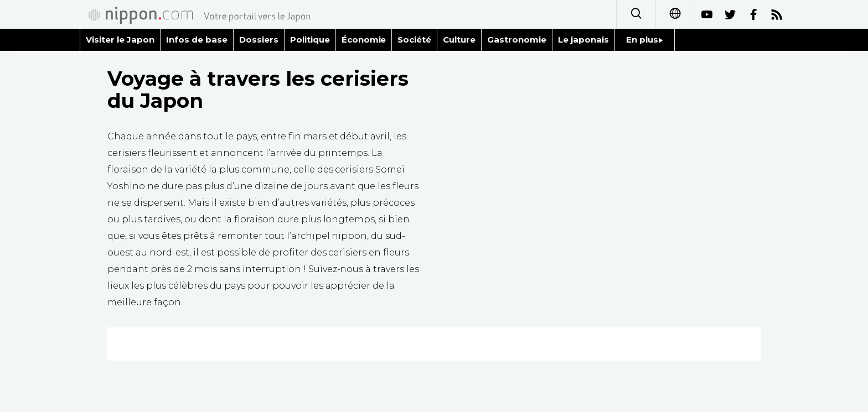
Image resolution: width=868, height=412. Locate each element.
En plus (645, 40)
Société (414, 40)
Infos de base (197, 40)
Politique (310, 40)
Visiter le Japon (120, 40)
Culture (459, 40)
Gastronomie (517, 40)
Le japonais (583, 40)
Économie (364, 40)
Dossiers (259, 40)
